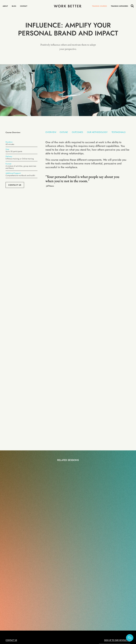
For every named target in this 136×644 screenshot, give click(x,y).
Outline (64, 132)
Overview (51, 132)
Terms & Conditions (86, 607)
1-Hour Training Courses (25, 598)
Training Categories (119, 6)
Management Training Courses (52, 598)
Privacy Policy (126, 574)
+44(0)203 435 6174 (15, 573)
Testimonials (119, 132)
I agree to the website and (108, 574)
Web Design (69, 609)
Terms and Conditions (109, 574)
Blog (14, 6)
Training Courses (99, 6)
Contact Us (15, 185)
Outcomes (77, 132)
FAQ (96, 607)
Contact (24, 6)
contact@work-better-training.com (20, 567)
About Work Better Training (107, 598)
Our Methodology (97, 132)
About (5, 6)
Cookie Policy (72, 607)
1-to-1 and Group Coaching (80, 598)
